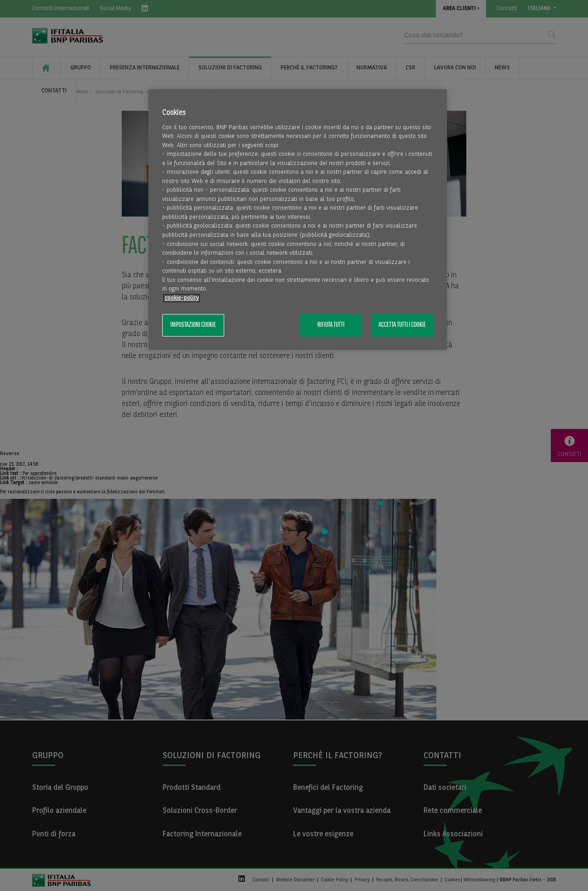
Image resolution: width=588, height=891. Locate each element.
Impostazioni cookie (193, 325)
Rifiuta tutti (331, 325)
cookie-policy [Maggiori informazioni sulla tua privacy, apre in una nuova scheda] (182, 298)
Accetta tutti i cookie (402, 325)
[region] (298, 220)
